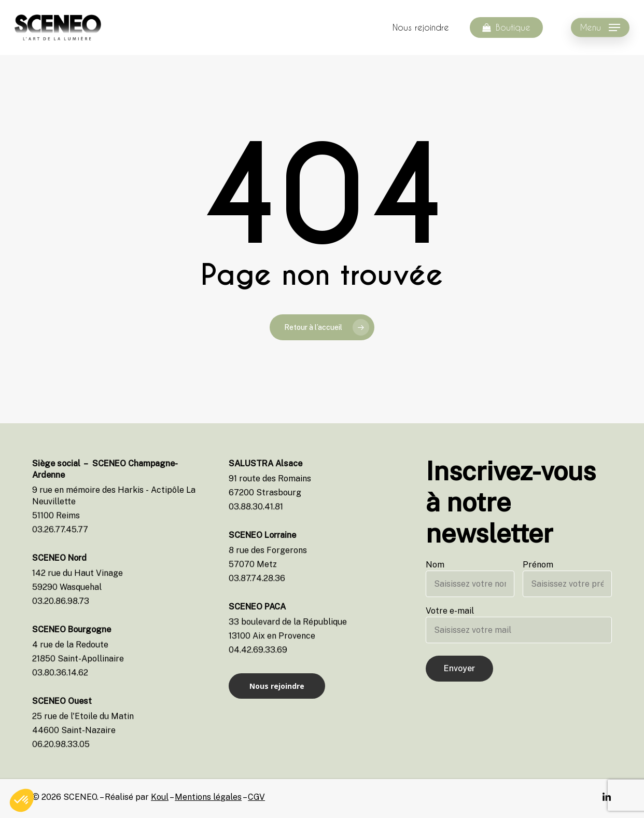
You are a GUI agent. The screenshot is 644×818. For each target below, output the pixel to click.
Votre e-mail (519, 625)
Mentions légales (208, 797)
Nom (470, 578)
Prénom (567, 578)
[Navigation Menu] (600, 28)
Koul (160, 797)
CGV (256, 797)
